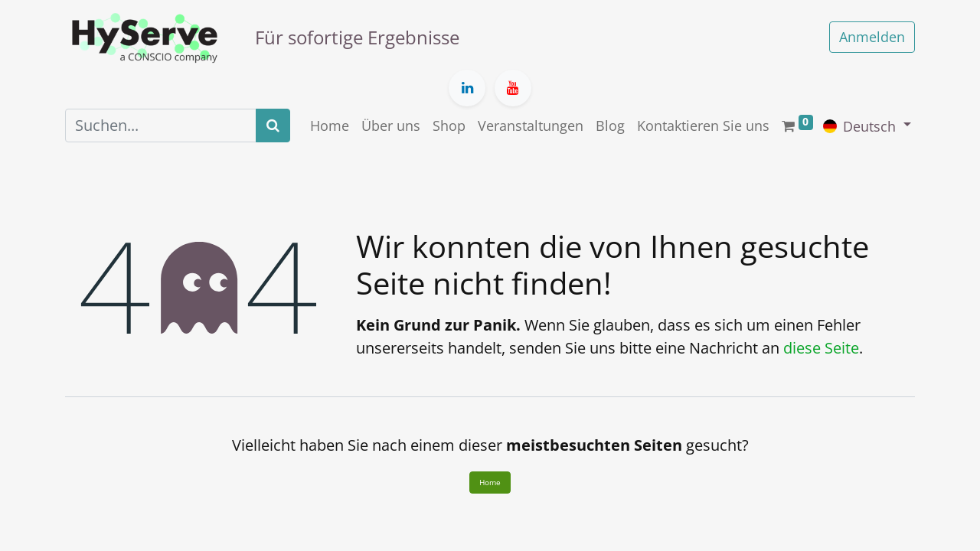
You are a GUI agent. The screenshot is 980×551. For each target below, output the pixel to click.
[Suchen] (273, 126)
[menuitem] (330, 126)
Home (490, 482)
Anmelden (872, 37)
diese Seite (821, 348)
